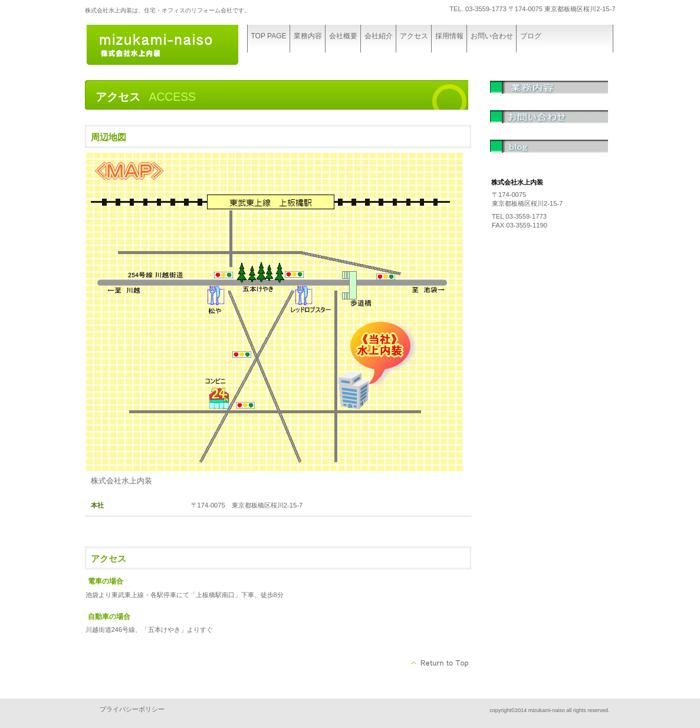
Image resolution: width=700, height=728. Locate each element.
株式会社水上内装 (173, 46)
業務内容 (549, 95)
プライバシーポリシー (132, 709)
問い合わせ (549, 125)
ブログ (549, 154)
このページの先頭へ (440, 663)
